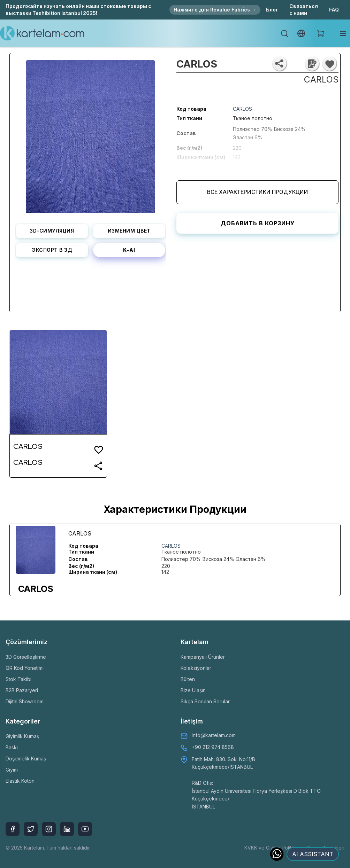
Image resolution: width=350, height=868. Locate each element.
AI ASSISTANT (313, 854)
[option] (90, 134)
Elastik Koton (20, 781)
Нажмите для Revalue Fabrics (215, 10)
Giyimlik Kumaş (22, 736)
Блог (272, 10)
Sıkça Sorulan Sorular (205, 701)
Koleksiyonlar (196, 668)
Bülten (188, 679)
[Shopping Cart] (321, 33)
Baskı (12, 747)
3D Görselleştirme (26, 657)
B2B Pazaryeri (22, 690)
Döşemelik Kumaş (26, 758)
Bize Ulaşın (193, 690)
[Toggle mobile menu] (343, 33)
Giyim (12, 770)
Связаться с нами (304, 10)
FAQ (334, 10)
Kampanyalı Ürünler (203, 657)
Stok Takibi (18, 679)
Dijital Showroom (25, 701)
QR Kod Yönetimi (25, 668)
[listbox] (90, 134)
